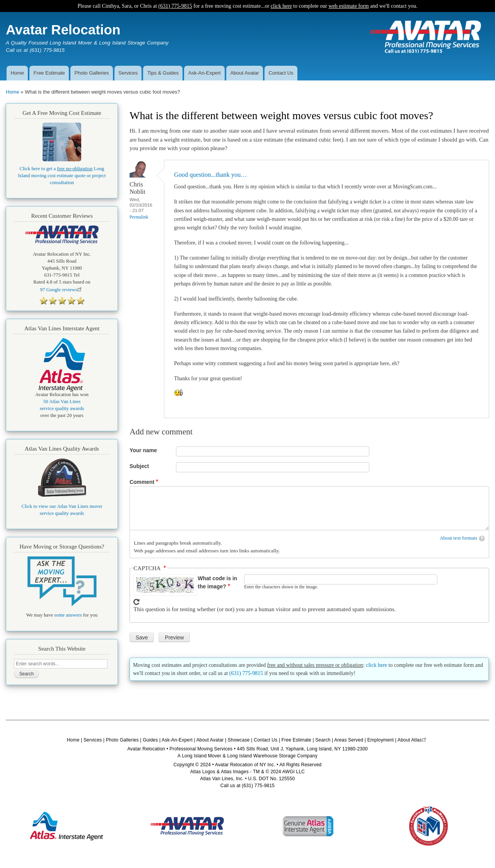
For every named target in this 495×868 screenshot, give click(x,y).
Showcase (239, 740)
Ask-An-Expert (205, 73)
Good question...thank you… (211, 175)
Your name (143, 450)
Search (323, 740)
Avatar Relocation (63, 30)
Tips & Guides (163, 73)
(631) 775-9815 (175, 6)
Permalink (139, 217)
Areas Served (349, 740)
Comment (142, 482)
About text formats (458, 538)
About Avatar (244, 73)
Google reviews (62, 290)
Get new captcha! (137, 602)
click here (281, 6)
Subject (139, 466)
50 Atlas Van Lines (62, 402)
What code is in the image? (217, 582)
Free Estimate (49, 73)
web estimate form (348, 6)
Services (128, 73)
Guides (150, 740)
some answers (68, 615)
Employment (381, 740)
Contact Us (281, 73)
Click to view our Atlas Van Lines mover (62, 506)
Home (17, 73)
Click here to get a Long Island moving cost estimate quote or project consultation (62, 176)
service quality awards (62, 408)
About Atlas (413, 740)
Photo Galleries (92, 73)
